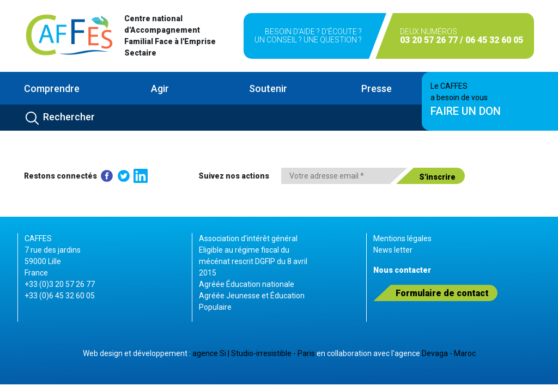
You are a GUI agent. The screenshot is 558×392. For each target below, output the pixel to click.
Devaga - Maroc (449, 353)
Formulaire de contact (442, 293)
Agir (160, 88)
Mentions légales (402, 238)
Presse (377, 88)
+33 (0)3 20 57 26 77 (60, 284)
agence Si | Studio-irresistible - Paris (254, 353)
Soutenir (268, 88)
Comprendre (52, 88)
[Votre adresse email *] (344, 176)
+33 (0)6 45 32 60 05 (60, 296)
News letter (393, 250)
